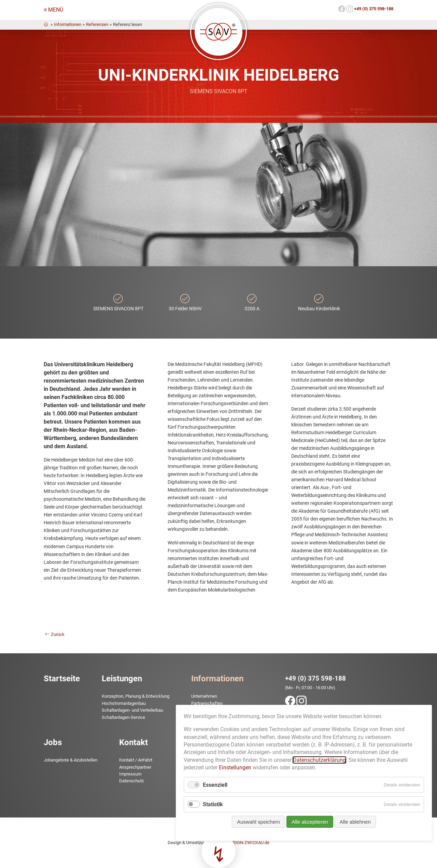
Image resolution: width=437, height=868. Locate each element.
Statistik (213, 652)
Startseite (62, 679)
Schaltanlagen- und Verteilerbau (132, 710)
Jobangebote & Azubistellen (71, 760)
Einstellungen (235, 615)
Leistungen (122, 679)
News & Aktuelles (208, 717)
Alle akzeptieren (310, 670)
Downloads (202, 724)
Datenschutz (131, 781)
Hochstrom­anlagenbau (124, 703)
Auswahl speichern (258, 670)
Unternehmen (204, 696)
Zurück (58, 634)
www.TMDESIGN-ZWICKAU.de (240, 843)
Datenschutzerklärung (319, 608)
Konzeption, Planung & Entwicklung (136, 696)
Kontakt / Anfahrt (136, 760)
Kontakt (133, 742)
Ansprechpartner (135, 767)
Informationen (68, 24)
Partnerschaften (207, 703)
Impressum (130, 774)
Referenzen (97, 24)
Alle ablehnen (355, 670)
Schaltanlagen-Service (123, 717)
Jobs (53, 742)
